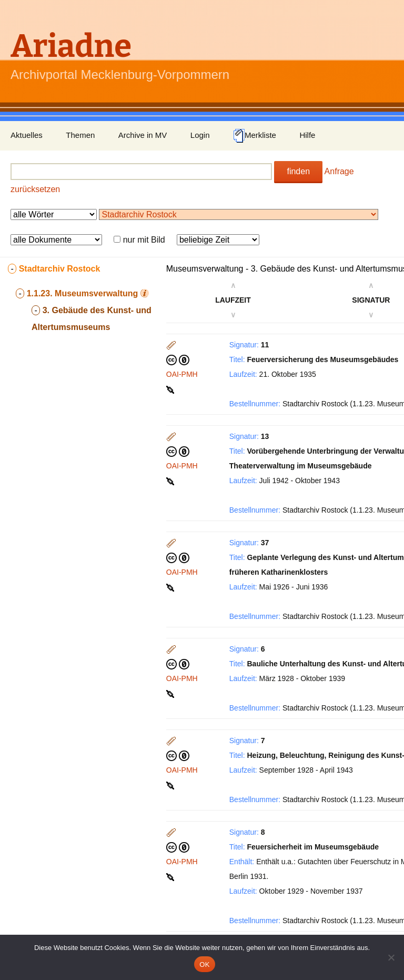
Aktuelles (27, 135)
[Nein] (391, 957)
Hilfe (307, 135)
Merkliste (255, 136)
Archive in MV (143, 135)
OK (204, 964)
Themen (80, 135)
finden (298, 171)
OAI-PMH (182, 374)
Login (200, 135)
